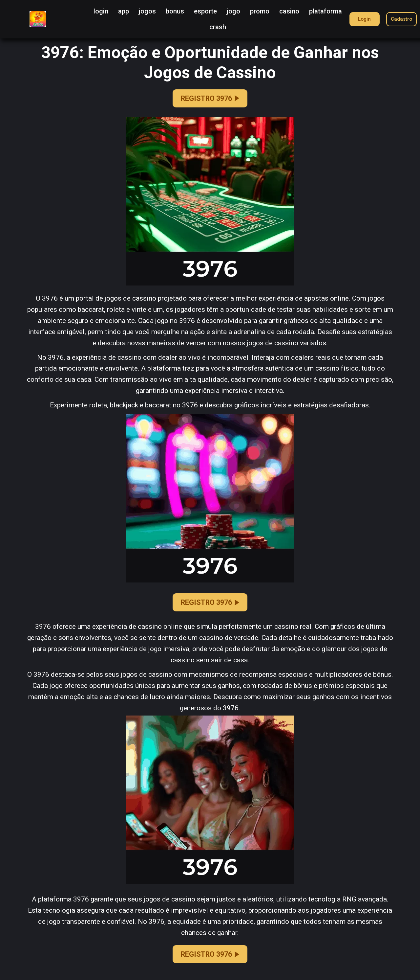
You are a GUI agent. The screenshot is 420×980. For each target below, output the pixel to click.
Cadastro (400, 19)
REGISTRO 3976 (210, 99)
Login (361, 19)
